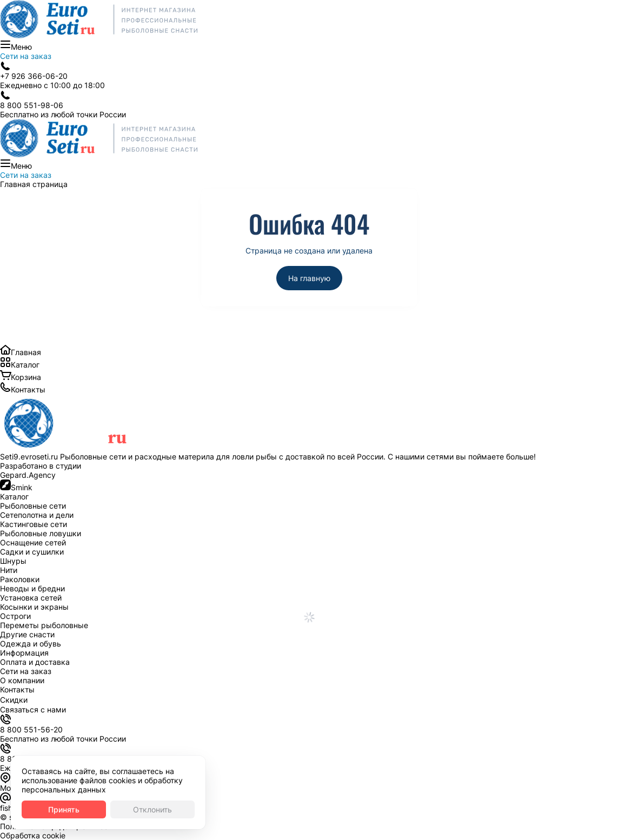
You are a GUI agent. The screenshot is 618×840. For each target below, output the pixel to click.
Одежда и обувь (31, 644)
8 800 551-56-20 (31, 729)
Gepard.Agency (28, 475)
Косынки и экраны (34, 607)
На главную (309, 278)
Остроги (15, 616)
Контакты (28, 389)
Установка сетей (31, 598)
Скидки (14, 700)
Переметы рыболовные (44, 625)
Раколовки (20, 579)
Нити (9, 570)
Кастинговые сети (34, 524)
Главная (26, 352)
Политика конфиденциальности (58, 826)
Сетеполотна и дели (37, 515)
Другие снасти (27, 634)
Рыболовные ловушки (41, 533)
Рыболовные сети (33, 506)
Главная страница (34, 184)
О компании (22, 680)
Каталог (25, 365)
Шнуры (13, 561)
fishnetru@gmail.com (37, 808)
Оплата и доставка (35, 662)
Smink (22, 487)
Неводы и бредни (32, 588)
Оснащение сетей (33, 542)
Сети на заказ (26, 56)
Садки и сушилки (32, 552)
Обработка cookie (33, 835)
